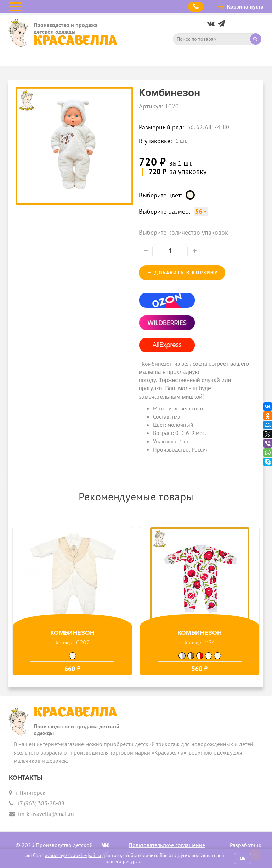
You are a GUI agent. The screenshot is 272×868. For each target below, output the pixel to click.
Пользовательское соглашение (167, 845)
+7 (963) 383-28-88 (41, 803)
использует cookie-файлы (73, 855)
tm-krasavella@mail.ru (46, 814)
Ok (243, 858)
